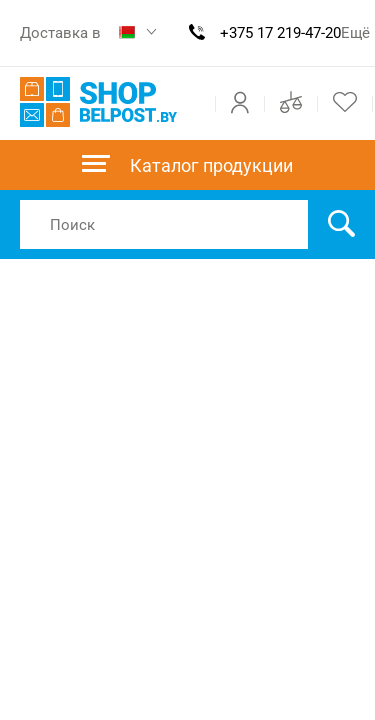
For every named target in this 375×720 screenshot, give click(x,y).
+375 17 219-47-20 (280, 33)
